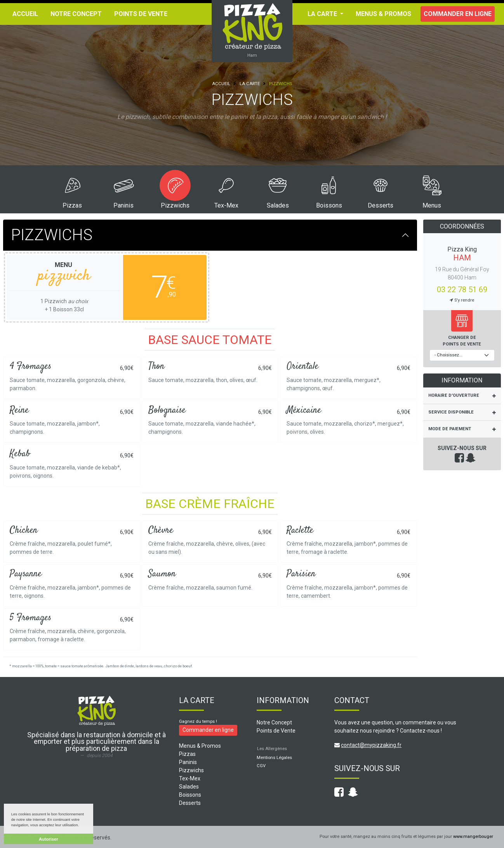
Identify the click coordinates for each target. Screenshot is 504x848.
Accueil (25, 14)
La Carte (250, 84)
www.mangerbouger (473, 837)
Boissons (329, 205)
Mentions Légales (274, 758)
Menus (432, 205)
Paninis (123, 205)
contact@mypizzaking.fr (371, 745)
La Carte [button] (323, 14)
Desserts (381, 205)
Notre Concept (76, 14)
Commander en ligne (458, 14)
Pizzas (72, 205)
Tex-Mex (226, 205)
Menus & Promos (383, 14)
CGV (261, 766)
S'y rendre (462, 300)
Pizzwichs (175, 205)
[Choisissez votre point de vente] (462, 355)
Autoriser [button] (49, 839)
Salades (278, 205)
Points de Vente (141, 14)
